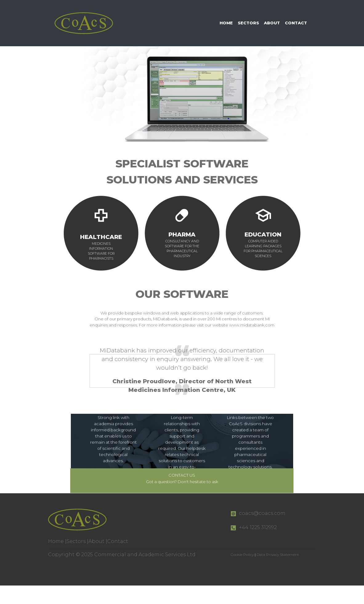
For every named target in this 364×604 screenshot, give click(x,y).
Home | (57, 541)
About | (98, 541)
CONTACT (296, 23)
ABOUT (272, 23)
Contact (118, 541)
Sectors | (77, 541)
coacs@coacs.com (262, 513)
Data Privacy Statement (278, 555)
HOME (226, 23)
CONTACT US (182, 475)
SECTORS (248, 23)
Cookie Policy (243, 555)
